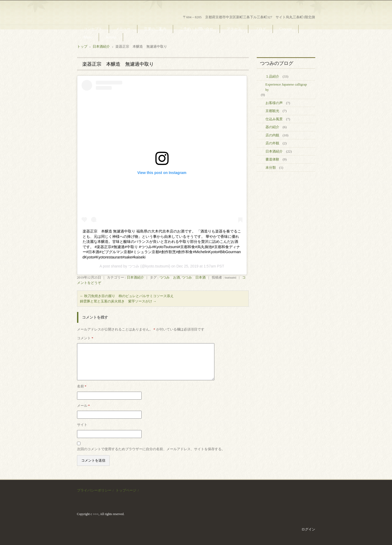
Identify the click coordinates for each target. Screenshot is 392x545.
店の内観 (272, 135)
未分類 (271, 167)
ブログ (260, 29)
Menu (88, 37)
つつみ (134, 266)
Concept (286, 29)
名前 (82, 386)
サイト (82, 425)
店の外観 (272, 143)
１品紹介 (272, 76)
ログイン (308, 529)
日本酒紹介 (135, 277)
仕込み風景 (274, 119)
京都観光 (272, 111)
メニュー (123, 29)
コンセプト (93, 29)
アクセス (234, 29)
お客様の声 (274, 103)
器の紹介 (272, 127)
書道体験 (272, 159)
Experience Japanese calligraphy (286, 87)
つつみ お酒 (170, 277)
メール (84, 406)
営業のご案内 (155, 29)
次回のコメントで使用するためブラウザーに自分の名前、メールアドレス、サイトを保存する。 (151, 449)
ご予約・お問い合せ (196, 29)
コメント (85, 338)
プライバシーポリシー (94, 490)
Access (111, 37)
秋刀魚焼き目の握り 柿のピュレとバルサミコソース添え (127, 296)
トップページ (126, 490)
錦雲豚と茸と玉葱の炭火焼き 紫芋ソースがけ (118, 301)
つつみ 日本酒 (194, 277)
